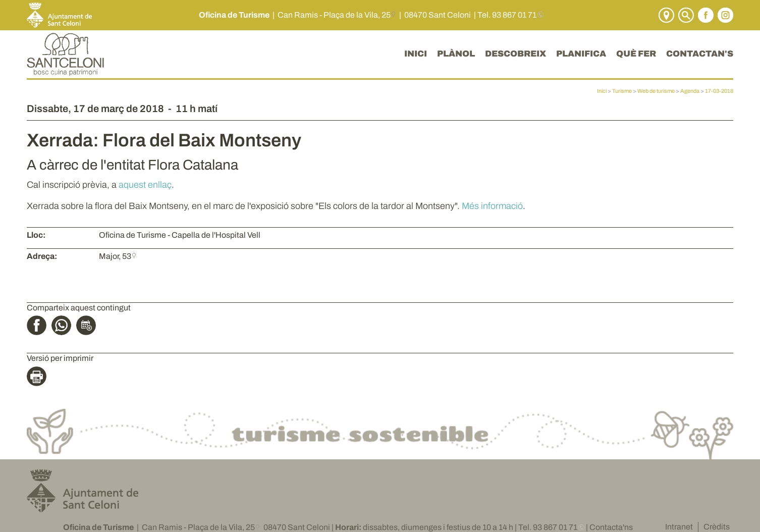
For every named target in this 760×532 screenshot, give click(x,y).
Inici (602, 91)
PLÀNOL (456, 54)
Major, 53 (115, 256)
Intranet (679, 527)
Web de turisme (656, 91)
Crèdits (717, 527)
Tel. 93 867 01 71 (507, 15)
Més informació (492, 206)
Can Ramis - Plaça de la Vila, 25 (334, 15)
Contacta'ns (611, 527)
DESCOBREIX (515, 54)
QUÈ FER (636, 54)
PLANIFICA (581, 54)
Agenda (690, 91)
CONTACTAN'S (700, 54)
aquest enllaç (145, 185)
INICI (416, 54)
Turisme (622, 91)
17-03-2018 (719, 91)
